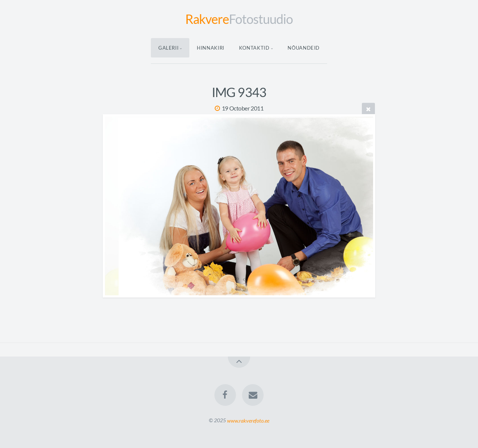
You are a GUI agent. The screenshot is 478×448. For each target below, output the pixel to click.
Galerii (169, 48)
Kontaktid (254, 48)
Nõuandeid (304, 48)
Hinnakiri (211, 48)
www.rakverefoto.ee (248, 420)
